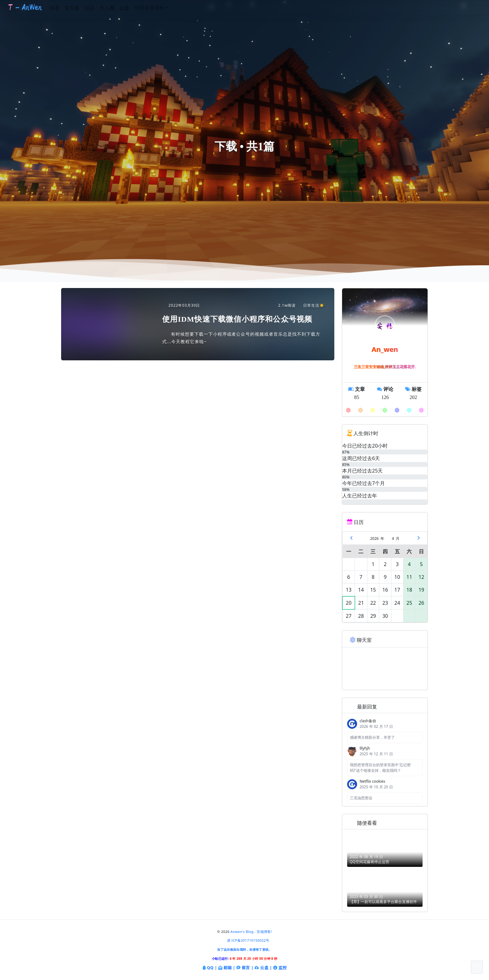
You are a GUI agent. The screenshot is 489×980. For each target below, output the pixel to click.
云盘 (135, 8)
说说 (100, 8)
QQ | (210, 968)
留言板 (83, 8)
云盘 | (263, 968)
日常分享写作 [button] (160, 8)
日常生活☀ (311, 305)
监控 (280, 968)
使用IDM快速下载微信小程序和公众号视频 (237, 319)
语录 (65, 8)
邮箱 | (227, 968)
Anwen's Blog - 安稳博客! (251, 932)
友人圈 (118, 8)
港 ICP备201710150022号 (248, 940)
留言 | (245, 968)
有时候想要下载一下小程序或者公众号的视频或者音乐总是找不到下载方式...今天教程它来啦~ (241, 338)
